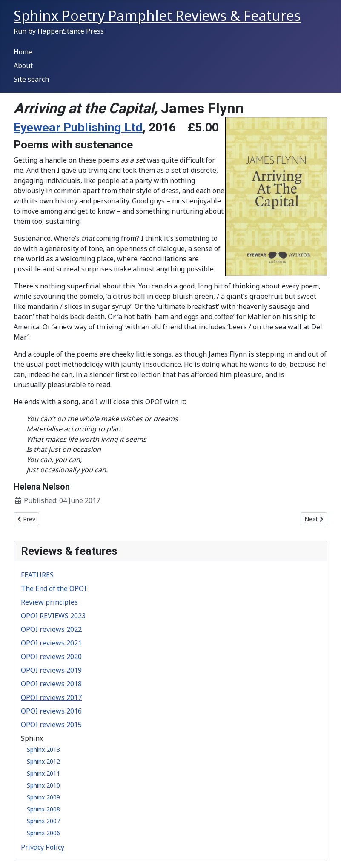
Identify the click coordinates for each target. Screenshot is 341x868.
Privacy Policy (43, 847)
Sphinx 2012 (43, 761)
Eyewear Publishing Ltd (78, 127)
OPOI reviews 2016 (51, 711)
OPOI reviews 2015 (51, 725)
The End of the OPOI (54, 588)
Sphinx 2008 (43, 809)
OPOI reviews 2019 (51, 670)
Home (23, 52)
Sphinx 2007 (43, 821)
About (23, 66)
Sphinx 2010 (43, 785)
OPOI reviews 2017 (51, 697)
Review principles (49, 602)
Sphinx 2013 (43, 750)
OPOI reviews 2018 (51, 684)
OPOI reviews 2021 (51, 643)
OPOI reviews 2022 (51, 629)
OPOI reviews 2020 (51, 657)
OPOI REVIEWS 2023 (53, 616)
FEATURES (37, 575)
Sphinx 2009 (43, 797)
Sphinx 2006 (43, 833)
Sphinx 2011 (43, 773)
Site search (31, 79)
